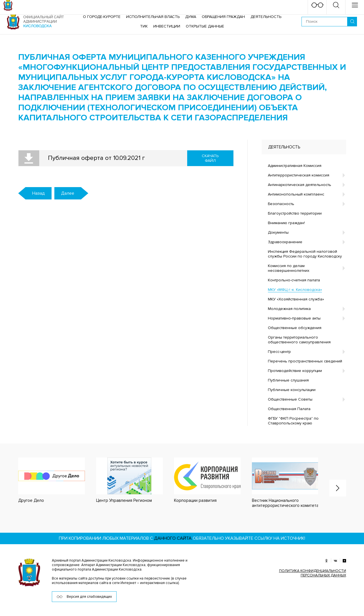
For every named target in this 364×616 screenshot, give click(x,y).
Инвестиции (167, 26)
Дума (191, 17)
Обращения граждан (223, 17)
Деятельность (266, 17)
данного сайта (173, 538)
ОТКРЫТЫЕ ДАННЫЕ (205, 26)
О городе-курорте (102, 17)
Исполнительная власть (153, 17)
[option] (46, 480)
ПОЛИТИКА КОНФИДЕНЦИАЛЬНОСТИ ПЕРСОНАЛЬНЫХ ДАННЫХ (313, 573)
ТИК (144, 26)
